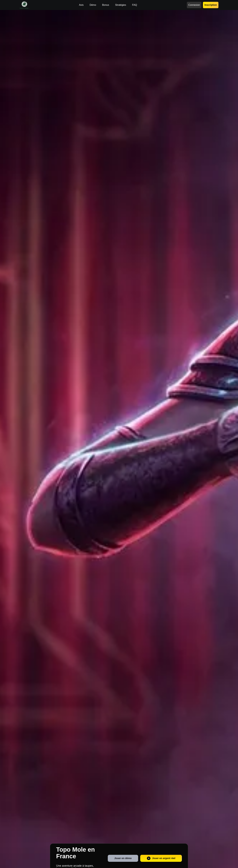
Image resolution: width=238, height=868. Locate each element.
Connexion (194, 5)
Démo (93, 5)
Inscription (211, 5)
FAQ (134, 5)
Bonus (106, 5)
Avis (81, 5)
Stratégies (121, 5)
